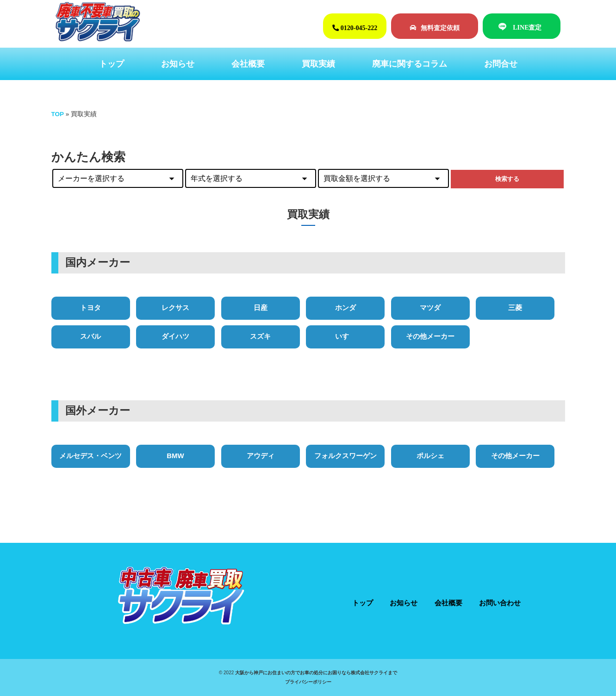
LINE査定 (527, 27)
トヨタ (90, 308)
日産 (261, 308)
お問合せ (501, 64)
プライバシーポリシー (308, 682)
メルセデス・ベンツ (90, 456)
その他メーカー (430, 336)
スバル (90, 336)
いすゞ (345, 336)
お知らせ (178, 64)
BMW (175, 456)
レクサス (175, 308)
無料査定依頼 (435, 28)
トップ (112, 64)
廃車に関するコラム (410, 64)
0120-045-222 (355, 28)
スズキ (260, 336)
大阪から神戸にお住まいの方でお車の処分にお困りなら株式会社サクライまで (316, 673)
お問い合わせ (500, 603)
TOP (58, 114)
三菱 (515, 308)
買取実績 (318, 64)
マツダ (430, 308)
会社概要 (248, 64)
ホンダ (345, 308)
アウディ (261, 456)
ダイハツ (175, 336)
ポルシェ (430, 456)
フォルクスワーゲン (345, 456)
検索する (507, 179)
